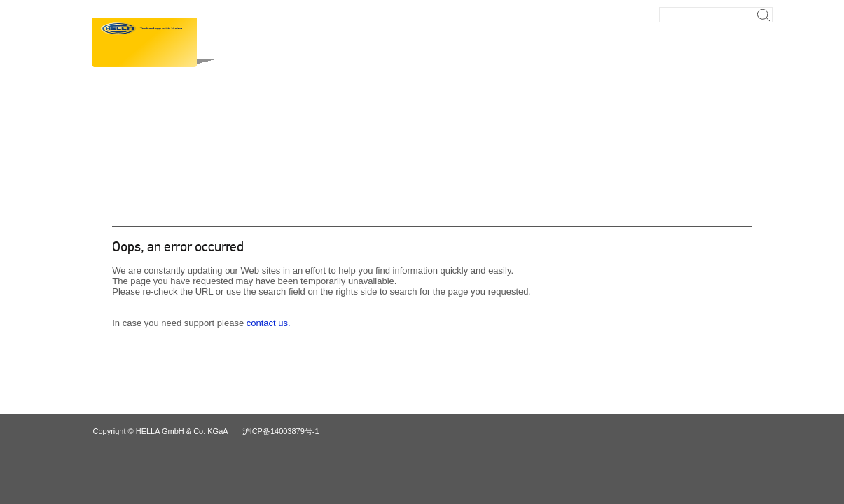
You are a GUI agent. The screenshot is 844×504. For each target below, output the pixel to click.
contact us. (269, 323)
